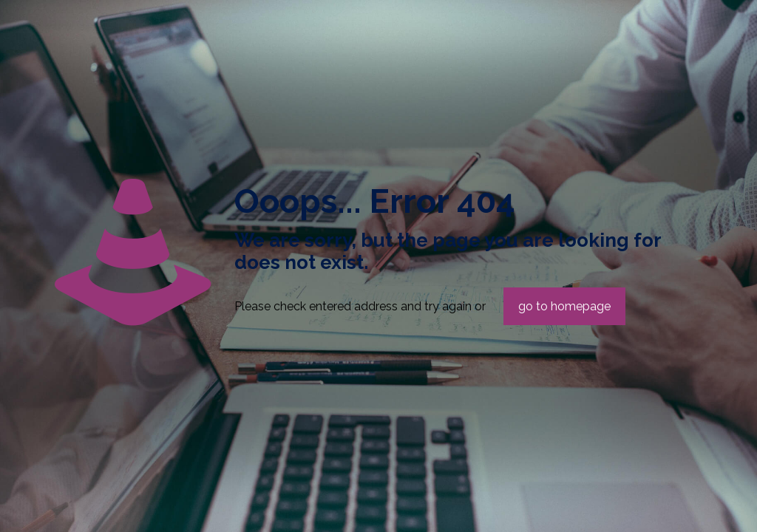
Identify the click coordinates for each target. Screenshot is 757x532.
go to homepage (564, 306)
